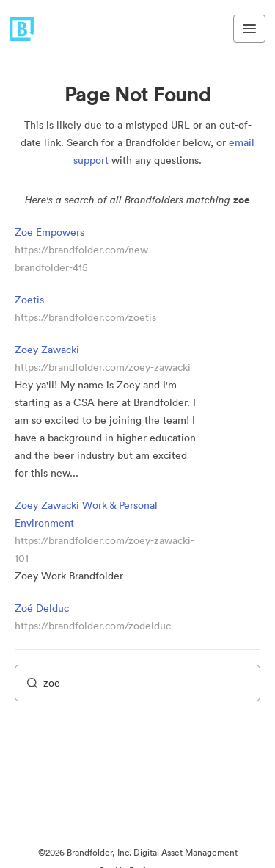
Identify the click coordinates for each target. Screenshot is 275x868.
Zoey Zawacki (47, 350)
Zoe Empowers (49, 232)
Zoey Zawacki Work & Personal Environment (86, 514)
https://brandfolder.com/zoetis (85, 317)
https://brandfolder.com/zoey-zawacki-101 (104, 549)
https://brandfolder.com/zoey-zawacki (103, 367)
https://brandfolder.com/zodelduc (93, 626)
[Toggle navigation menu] (249, 29)
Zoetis (29, 300)
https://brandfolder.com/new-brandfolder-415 (83, 258)
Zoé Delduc (42, 608)
